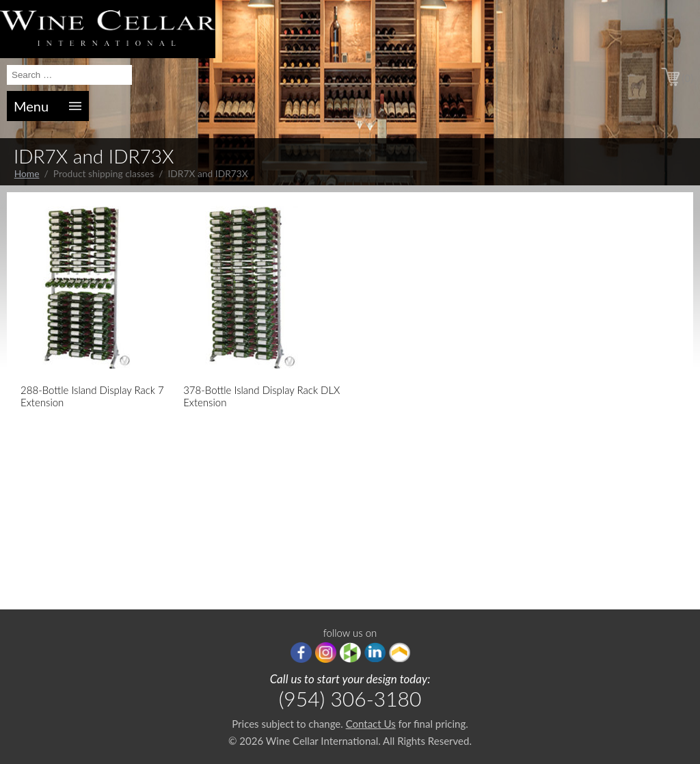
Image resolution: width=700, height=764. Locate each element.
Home (27, 173)
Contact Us (371, 724)
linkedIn (375, 653)
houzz (350, 653)
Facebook (301, 653)
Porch (400, 653)
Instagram (326, 653)
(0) (687, 78)
